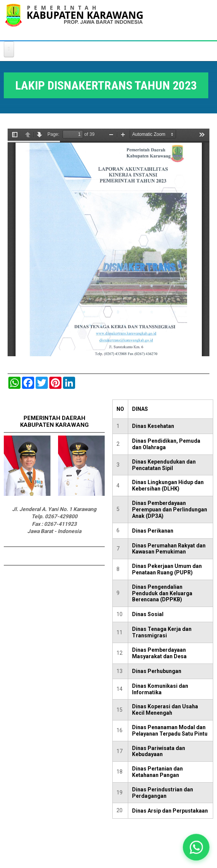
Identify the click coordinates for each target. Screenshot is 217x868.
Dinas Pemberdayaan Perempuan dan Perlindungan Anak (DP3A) (170, 509)
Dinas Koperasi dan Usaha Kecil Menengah (165, 710)
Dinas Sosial (148, 614)
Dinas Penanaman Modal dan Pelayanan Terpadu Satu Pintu (170, 730)
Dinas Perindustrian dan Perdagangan (163, 793)
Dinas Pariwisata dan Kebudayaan (159, 751)
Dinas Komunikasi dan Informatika (160, 689)
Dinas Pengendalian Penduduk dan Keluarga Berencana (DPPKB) (162, 593)
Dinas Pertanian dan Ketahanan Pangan (157, 772)
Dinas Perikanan (153, 531)
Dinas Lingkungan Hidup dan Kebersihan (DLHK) (168, 485)
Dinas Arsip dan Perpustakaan (170, 811)
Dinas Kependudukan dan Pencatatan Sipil (164, 465)
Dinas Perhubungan (157, 671)
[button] (196, 847)
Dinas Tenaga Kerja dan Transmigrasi (162, 632)
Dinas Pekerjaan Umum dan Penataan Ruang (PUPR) (167, 569)
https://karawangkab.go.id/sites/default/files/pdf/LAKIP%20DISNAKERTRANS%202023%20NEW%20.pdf (108, 242)
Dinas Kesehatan (153, 426)
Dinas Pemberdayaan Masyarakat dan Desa (159, 653)
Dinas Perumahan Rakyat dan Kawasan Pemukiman (169, 549)
